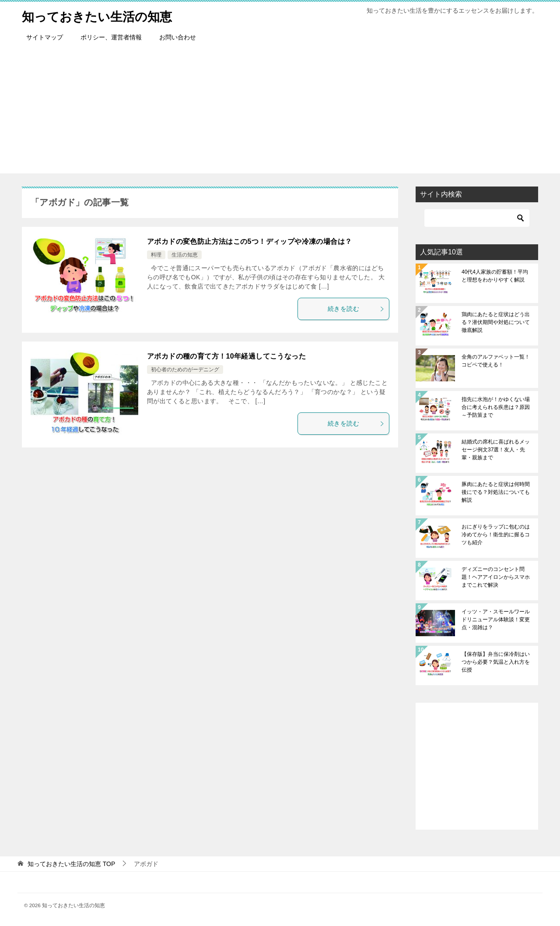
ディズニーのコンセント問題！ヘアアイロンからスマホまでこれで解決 (496, 577)
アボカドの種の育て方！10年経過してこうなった (226, 356)
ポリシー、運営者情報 (111, 37)
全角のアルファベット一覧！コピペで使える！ (496, 361)
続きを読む (356, 309)
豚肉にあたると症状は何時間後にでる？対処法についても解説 (496, 492)
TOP (71, 864)
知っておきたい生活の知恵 (102, 15)
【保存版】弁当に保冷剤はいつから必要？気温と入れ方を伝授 (496, 662)
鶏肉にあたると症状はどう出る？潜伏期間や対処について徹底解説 (496, 322)
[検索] (477, 218)
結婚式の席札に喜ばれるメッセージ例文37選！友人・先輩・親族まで (496, 450)
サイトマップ (45, 37)
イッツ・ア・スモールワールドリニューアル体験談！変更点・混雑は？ (496, 620)
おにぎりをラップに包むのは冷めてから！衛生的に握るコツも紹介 (496, 535)
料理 (156, 255)
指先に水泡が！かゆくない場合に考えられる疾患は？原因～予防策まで (496, 407)
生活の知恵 (185, 255)
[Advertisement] (280, 112)
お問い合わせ (178, 37)
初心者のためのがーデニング (185, 370)
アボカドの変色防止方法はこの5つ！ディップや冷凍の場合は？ (250, 241)
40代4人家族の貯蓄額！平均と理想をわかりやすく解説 (495, 276)
